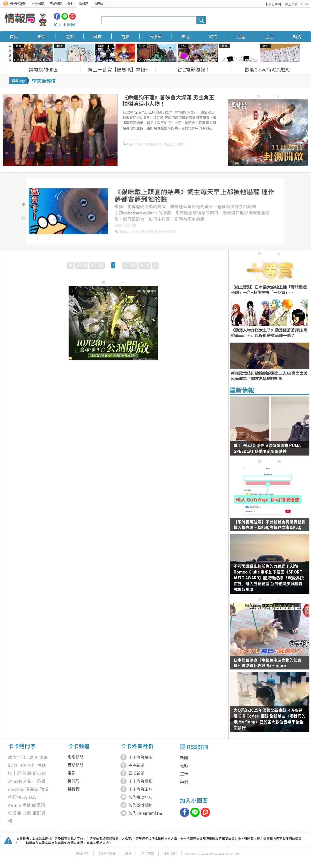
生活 (269, 36)
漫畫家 (32, 789)
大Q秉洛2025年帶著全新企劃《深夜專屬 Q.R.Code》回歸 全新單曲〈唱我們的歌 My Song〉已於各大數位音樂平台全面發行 (270, 719)
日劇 (27, 813)
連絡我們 (170, 853)
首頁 (14, 36)
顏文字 (15, 757)
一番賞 (39, 781)
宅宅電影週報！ (193, 69)
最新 (42, 36)
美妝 (186, 36)
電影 (70, 4)
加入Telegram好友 (146, 813)
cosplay (16, 789)
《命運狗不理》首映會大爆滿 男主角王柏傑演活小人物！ (168, 100)
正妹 (184, 774)
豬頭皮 (191, 144)
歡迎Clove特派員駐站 (268, 69)
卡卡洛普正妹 (140, 789)
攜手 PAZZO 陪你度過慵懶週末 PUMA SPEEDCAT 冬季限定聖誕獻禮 (267, 448)
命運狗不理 (153, 144)
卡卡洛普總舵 (140, 757)
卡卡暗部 (148, 853)
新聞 (184, 758)
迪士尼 (15, 773)
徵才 (128, 853)
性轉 (41, 765)
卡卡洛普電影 (140, 781)
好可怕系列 (25, 765)
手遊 (27, 805)
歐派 (27, 773)
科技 (98, 36)
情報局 (83, 4)
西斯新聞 (56, 4)
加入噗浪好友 (140, 797)
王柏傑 (179, 144)
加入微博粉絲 (140, 805)
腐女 (34, 757)
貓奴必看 (22, 781)
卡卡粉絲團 (273, 4)
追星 (241, 36)
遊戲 (70, 36)
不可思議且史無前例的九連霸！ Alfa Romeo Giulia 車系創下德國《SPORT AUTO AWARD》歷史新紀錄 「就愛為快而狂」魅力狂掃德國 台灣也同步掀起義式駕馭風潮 (269, 578)
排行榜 (98, 4)
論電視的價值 (43, 69)
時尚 (213, 36)
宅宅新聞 (38, 4)
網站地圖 (82, 853)
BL (25, 757)
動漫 (297, 36)
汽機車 (155, 36)
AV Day (30, 797)
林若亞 (168, 144)
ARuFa (14, 805)
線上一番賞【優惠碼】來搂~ (118, 69)
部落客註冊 (107, 853)
